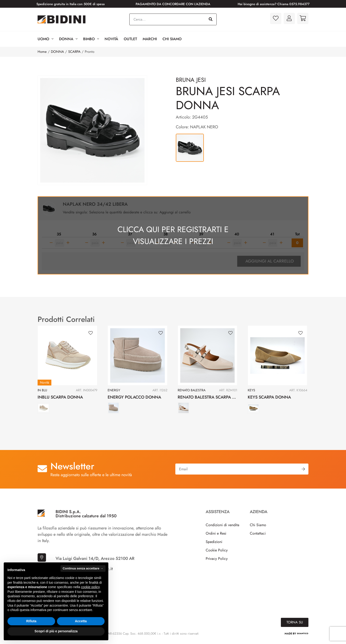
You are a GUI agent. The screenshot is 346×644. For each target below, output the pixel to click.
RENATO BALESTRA (192, 392)
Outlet (130, 39)
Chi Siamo (172, 39)
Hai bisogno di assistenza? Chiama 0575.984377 (274, 4)
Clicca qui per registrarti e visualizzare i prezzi (173, 236)
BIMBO (91, 39)
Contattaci (258, 535)
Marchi (150, 39)
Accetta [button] (81, 621)
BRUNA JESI (191, 80)
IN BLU (42, 392)
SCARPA (74, 52)
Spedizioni (214, 543)
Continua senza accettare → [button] (83, 568)
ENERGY (114, 392)
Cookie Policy (217, 552)
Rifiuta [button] (31, 621)
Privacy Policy (217, 560)
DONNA (57, 52)
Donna (68, 39)
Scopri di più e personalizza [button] (56, 631)
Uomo (46, 39)
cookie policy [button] (90, 587)
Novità (111, 39)
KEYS (251, 392)
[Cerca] (211, 19)
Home (42, 52)
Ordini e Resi (216, 535)
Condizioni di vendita (222, 527)
